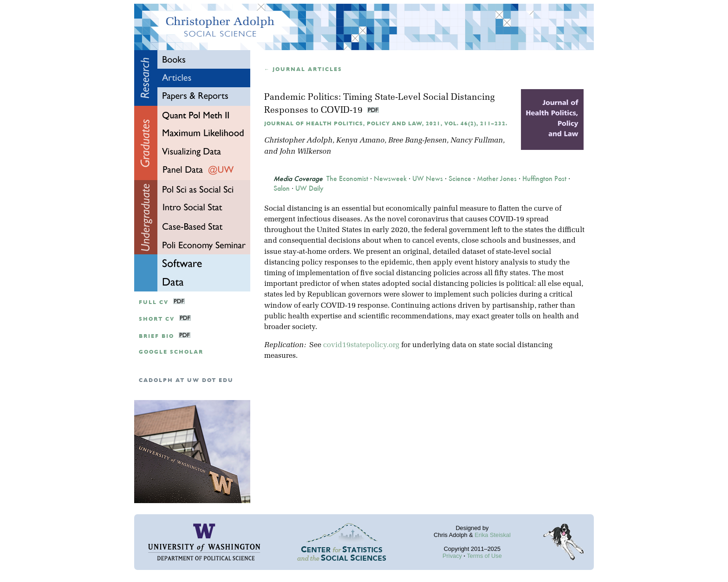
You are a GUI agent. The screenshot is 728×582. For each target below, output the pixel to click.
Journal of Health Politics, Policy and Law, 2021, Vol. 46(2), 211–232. (386, 124)
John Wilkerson (305, 152)
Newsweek (390, 179)
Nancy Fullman (477, 141)
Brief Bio (156, 336)
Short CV (157, 319)
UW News (428, 179)
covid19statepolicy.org (361, 345)
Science (460, 179)
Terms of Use (484, 556)
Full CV (154, 302)
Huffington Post (544, 179)
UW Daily (309, 188)
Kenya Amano (360, 141)
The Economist (347, 179)
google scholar (171, 352)
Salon (282, 188)
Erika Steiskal (493, 535)
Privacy (452, 556)
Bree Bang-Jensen (417, 141)
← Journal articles (303, 69)
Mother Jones (497, 179)
